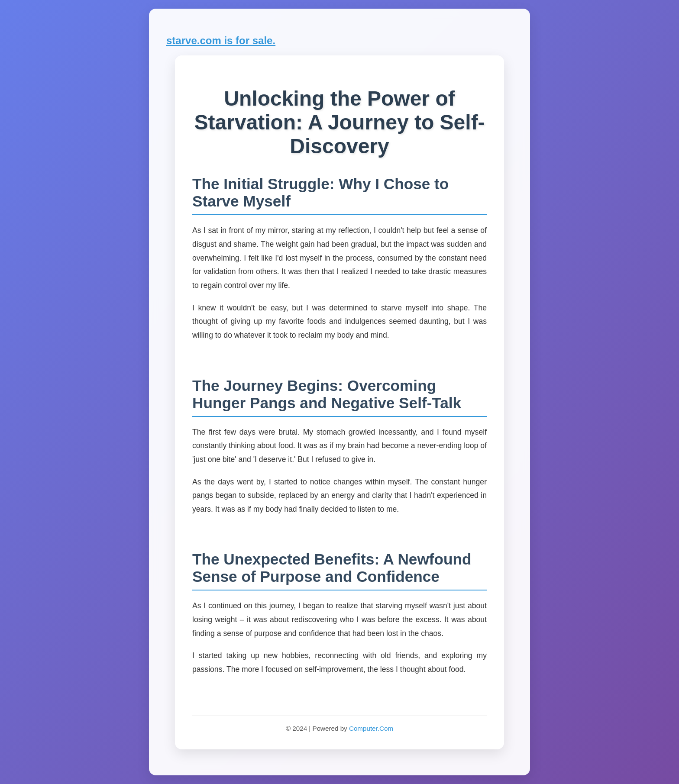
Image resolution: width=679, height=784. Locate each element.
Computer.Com (371, 728)
